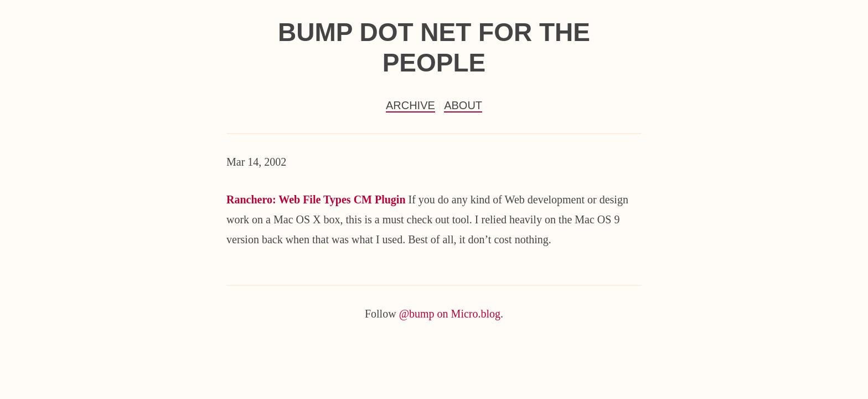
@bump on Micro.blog (450, 314)
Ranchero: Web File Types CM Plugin (316, 199)
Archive (410, 105)
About (463, 105)
